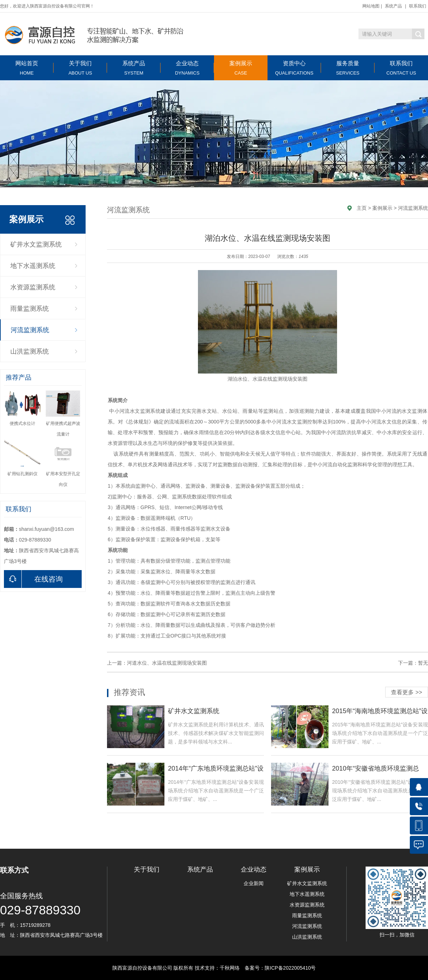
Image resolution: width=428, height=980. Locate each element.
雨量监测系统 (30, 309)
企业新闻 (254, 883)
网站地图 (371, 6)
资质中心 (294, 68)
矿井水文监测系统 (36, 244)
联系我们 (418, 6)
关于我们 (80, 68)
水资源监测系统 (33, 287)
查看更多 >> (406, 692)
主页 (362, 208)
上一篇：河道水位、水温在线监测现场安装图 (157, 663)
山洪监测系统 (30, 351)
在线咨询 (33, 579)
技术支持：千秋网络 (217, 968)
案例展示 (241, 68)
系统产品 (393, 6)
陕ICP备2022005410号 (290, 968)
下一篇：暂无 (413, 663)
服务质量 (348, 68)
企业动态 (187, 68)
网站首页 (27, 68)
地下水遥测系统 (33, 266)
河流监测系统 (30, 330)
